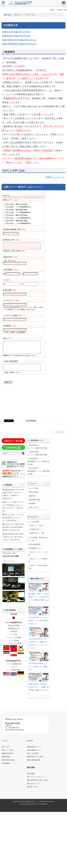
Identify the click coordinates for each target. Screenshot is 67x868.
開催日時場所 (34, 492)
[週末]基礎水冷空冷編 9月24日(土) (19, 40)
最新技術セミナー (34, 747)
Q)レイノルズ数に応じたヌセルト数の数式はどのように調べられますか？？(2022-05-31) (13, 507)
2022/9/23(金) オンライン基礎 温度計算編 (37, 453)
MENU (3, 4)
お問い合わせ (34, 507)
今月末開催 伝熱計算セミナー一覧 (38, 539)
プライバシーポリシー (36, 777)
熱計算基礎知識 (35, 544)
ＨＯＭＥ (6, 747)
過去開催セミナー (36, 548)
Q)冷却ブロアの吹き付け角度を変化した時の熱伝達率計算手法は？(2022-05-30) (13, 527)
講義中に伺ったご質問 (37, 533)
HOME (8, 15)
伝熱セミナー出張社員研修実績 (38, 567)
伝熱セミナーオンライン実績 (38, 553)
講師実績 (32, 496)
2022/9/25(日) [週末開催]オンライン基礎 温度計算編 (39, 471)
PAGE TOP (59, 432)
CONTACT (64, 4)
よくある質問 (34, 522)
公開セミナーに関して (37, 525)
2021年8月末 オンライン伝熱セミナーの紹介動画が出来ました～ (39, 621)
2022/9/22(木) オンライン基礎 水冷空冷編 (37, 447)
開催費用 (32, 504)
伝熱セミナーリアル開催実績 (38, 560)
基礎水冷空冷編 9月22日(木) (16, 32)
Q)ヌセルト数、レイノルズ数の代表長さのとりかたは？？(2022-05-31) (13, 518)
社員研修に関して (36, 529)
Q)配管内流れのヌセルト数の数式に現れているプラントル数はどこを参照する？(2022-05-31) (13, 494)
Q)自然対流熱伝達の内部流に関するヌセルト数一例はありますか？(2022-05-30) (13, 537)
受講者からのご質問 (35, 757)
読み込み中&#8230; (33, 301)
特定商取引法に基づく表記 (37, 780)
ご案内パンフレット (55, 177)
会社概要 (31, 774)
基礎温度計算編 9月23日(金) (16, 36)
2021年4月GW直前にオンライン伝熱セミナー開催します (39, 667)
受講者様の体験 (34, 500)
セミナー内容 (34, 488)
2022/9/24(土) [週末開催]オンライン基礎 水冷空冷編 (39, 461)
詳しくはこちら (9, 561)
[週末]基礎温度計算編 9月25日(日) (19, 44)
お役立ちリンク (33, 783)
